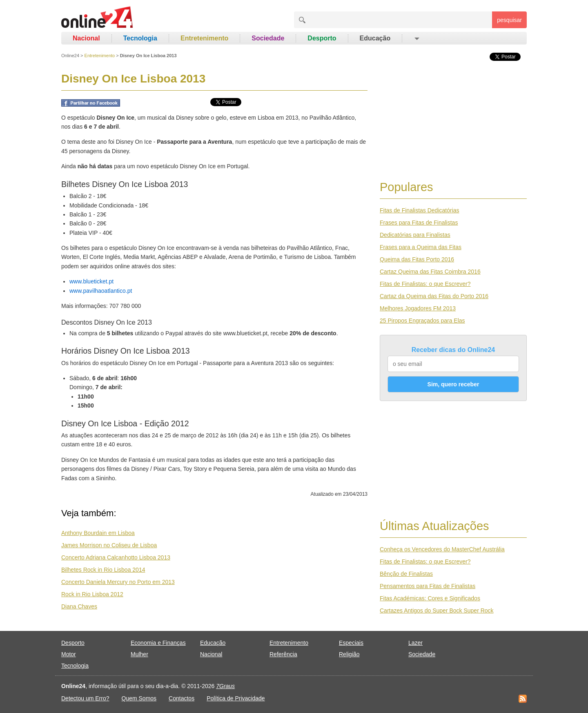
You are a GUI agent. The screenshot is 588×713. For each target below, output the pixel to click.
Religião (349, 654)
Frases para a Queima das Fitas (421, 247)
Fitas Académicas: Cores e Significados (430, 598)
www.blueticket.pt (91, 281)
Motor (69, 654)
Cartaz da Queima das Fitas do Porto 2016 (434, 296)
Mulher (139, 654)
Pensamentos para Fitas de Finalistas (428, 586)
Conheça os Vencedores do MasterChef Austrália (442, 549)
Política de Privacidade (236, 698)
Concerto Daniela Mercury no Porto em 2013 (118, 582)
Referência (283, 654)
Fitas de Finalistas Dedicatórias (420, 210)
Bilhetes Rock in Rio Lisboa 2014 (103, 570)
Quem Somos (139, 698)
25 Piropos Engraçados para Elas (422, 321)
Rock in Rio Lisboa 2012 (92, 594)
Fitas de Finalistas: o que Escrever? (425, 284)
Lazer (415, 643)
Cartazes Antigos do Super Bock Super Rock (437, 611)
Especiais (351, 643)
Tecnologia (140, 38)
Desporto (322, 38)
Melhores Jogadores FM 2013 (418, 308)
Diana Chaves (79, 606)
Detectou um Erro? (85, 698)
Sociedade (268, 38)
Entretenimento (204, 38)
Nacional (86, 38)
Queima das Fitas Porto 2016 (417, 259)
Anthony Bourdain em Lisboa (98, 533)
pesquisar (509, 20)
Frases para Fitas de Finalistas (419, 223)
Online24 (70, 56)
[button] (416, 38)
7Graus (225, 686)
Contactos (182, 698)
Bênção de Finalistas (406, 574)
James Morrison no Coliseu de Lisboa (109, 545)
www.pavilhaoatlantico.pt (101, 291)
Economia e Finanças (158, 643)
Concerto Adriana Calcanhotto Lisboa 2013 (116, 557)
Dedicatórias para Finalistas (415, 235)
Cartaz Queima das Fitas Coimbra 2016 (430, 272)
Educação (375, 38)
